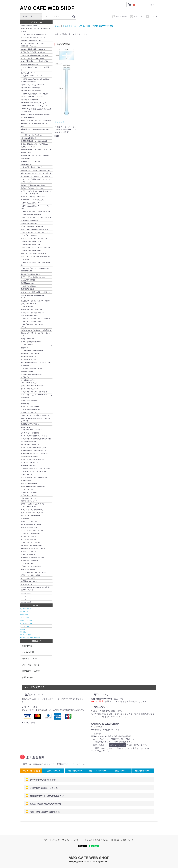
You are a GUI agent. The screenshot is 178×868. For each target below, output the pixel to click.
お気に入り (136, 17)
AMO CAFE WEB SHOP (47, 8)
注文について (121, 771)
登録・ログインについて (98, 771)
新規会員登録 (119, 17)
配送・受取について (143, 771)
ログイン (151, 17)
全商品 (57, 26)
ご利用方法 (27, 646)
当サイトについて (30, 659)
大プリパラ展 (84, 26)
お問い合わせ (28, 677)
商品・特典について (76, 771)
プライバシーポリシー (32, 665)
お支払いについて (53, 771)
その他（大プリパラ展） (103, 26)
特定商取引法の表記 (31, 671)
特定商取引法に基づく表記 (96, 840)
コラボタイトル (69, 26)
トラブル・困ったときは (31, 771)
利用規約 (115, 840)
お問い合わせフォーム (117, 745)
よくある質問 (28, 652)
